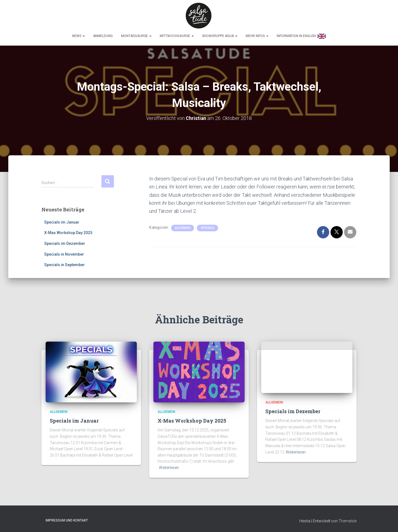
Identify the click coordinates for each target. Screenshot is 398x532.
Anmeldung (103, 35)
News (78, 35)
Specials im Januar (62, 221)
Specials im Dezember (65, 242)
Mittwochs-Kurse (177, 35)
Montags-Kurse (136, 35)
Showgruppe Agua (220, 35)
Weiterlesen (169, 467)
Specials (207, 227)
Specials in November (64, 253)
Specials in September (65, 264)
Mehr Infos (257, 35)
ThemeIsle (348, 520)
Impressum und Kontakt (67, 519)
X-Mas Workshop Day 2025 (68, 232)
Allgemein (183, 227)
